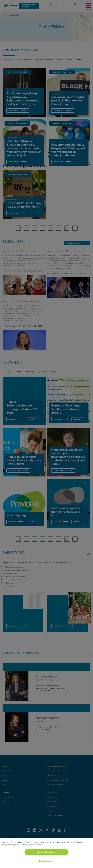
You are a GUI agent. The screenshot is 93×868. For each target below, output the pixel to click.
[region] (46, 853)
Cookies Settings (47, 861)
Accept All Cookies (46, 852)
